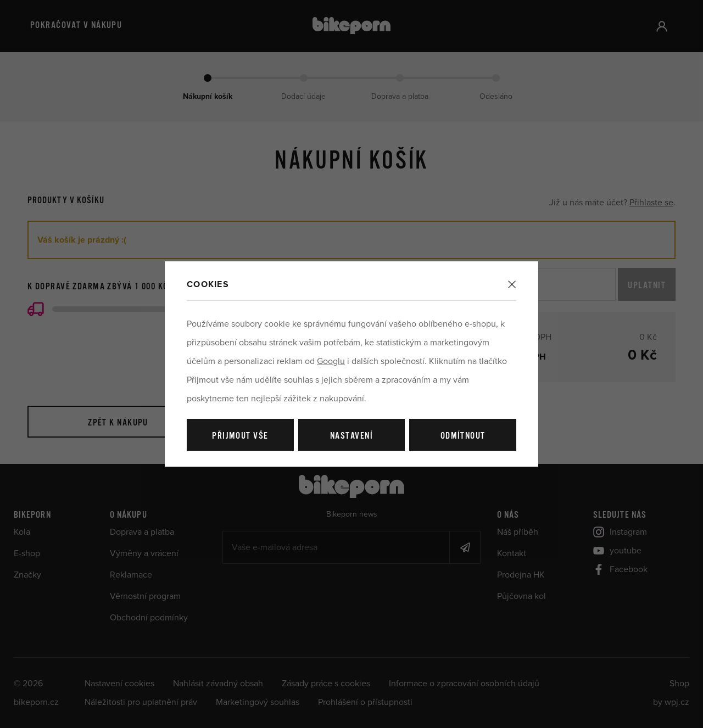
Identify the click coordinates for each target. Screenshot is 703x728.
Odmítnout (463, 436)
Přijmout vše (240, 436)
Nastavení (351, 436)
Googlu (331, 361)
